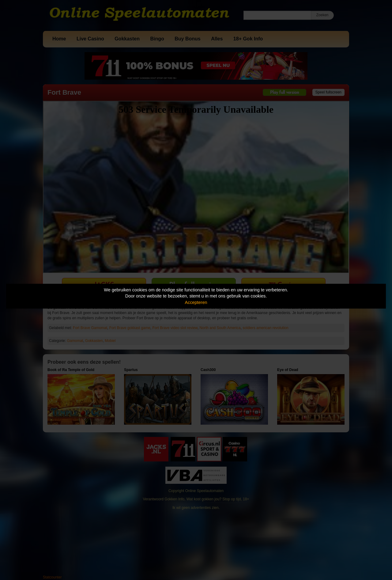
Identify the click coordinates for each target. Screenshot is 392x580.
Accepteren (196, 302)
